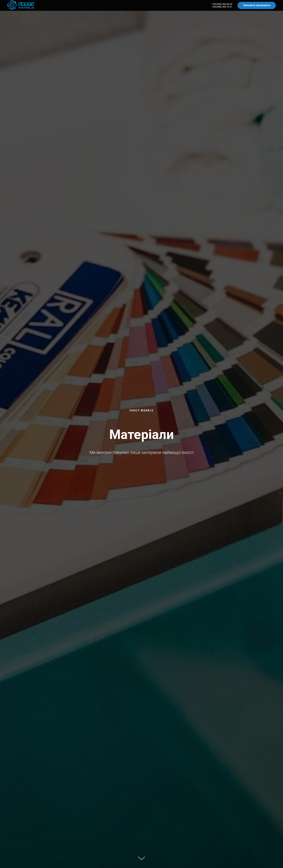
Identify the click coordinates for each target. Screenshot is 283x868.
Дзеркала (250, 5)
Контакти (269, 5)
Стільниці (229, 5)
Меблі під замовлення (161, 5)
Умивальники (207, 5)
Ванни (188, 5)
